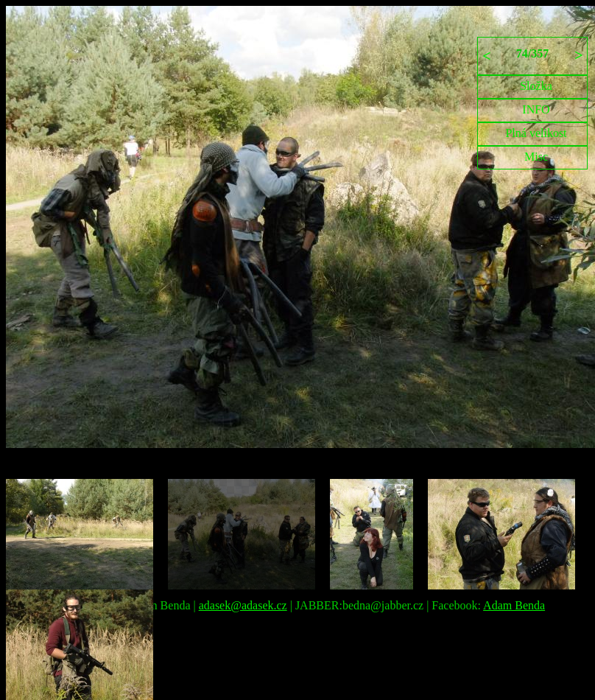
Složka (536, 86)
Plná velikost (536, 133)
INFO (536, 109)
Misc (536, 157)
